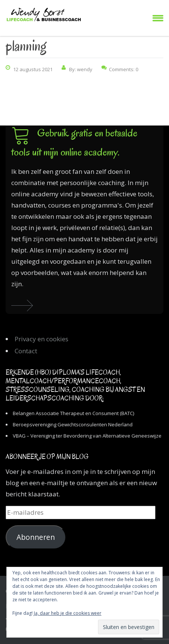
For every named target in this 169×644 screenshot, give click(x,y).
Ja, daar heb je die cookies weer (68, 613)
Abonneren (36, 537)
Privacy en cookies (41, 339)
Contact (26, 351)
